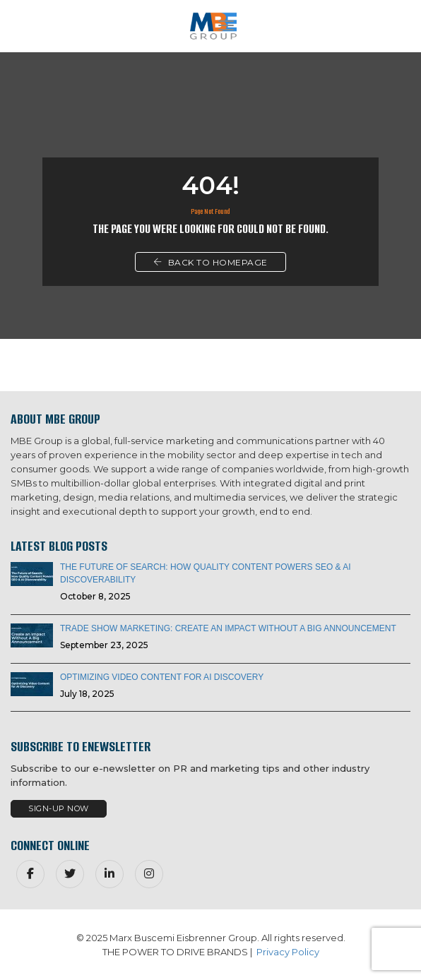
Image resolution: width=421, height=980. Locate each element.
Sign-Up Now (59, 808)
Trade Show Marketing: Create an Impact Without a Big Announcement (228, 628)
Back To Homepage (210, 262)
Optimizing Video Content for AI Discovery (162, 677)
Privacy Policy (288, 952)
